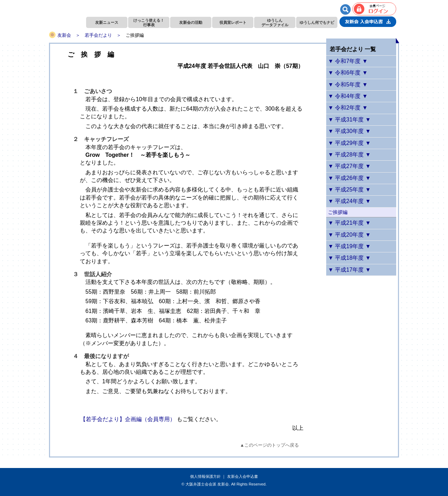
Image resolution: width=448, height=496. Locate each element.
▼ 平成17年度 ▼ (349, 270)
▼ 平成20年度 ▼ (349, 235)
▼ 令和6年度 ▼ (348, 73)
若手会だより (98, 35)
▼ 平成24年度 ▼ (349, 201)
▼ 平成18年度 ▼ (349, 258)
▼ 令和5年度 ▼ (348, 85)
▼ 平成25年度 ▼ (349, 190)
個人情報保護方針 (205, 476)
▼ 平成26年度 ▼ (349, 178)
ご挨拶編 (338, 212)
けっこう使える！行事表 (149, 23)
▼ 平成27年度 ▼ (349, 166)
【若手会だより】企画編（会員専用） (128, 419)
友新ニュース (107, 22)
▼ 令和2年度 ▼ (348, 108)
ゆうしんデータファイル (275, 23)
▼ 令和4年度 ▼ (348, 96)
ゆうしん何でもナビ (317, 22)
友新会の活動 (191, 22)
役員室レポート (233, 22)
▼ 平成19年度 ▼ (349, 246)
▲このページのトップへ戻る (270, 445)
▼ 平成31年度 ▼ (349, 120)
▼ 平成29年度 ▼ (349, 143)
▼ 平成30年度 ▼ (349, 131)
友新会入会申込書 (243, 476)
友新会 (64, 35)
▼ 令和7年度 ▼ (348, 61)
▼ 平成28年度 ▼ (349, 155)
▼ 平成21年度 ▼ (349, 223)
